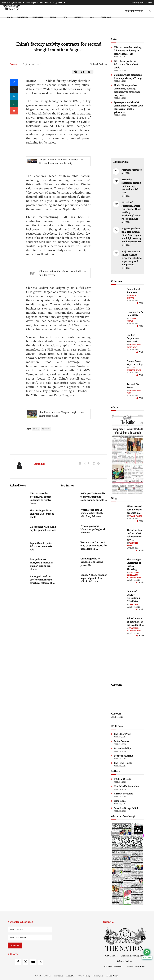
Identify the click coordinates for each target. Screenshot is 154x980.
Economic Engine (123, 756)
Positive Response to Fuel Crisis (133, 338)
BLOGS (92, 17)
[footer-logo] (125, 939)
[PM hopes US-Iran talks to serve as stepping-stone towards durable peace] (69, 498)
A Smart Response (123, 794)
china (36, 429)
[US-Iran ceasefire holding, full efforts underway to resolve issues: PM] (19, 498)
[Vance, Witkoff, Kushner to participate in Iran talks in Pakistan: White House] (69, 580)
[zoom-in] (89, 72)
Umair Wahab (136, 516)
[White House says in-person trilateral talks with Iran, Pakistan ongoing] (69, 515)
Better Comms (121, 741)
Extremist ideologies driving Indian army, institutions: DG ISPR (131, 186)
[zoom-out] (76, 72)
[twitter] (14, 90)
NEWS (65, 17)
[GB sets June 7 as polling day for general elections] (19, 532)
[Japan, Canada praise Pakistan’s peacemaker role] (19, 548)
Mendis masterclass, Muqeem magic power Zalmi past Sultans (62, 414)
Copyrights (98, 976)
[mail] (14, 111)
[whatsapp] (14, 104)
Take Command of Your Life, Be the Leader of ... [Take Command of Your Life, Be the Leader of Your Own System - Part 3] (135, 622)
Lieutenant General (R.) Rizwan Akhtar (134, 575)
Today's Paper (23, 17)
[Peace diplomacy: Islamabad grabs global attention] (69, 531)
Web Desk (134, 605)
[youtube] (33, 962)
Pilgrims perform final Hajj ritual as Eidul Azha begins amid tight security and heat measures (131, 235)
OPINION (53, 17)
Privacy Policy (84, 976)
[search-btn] (151, 11)
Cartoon (116, 714)
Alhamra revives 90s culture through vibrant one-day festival (62, 273)
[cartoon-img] (128, 700)
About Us (71, 976)
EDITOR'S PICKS (38, 17)
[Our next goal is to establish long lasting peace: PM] (69, 563)
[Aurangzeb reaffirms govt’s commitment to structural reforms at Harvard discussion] (19, 581)
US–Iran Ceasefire (123, 779)
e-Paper (10, 17)
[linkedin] (14, 97)
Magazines (58, 3)
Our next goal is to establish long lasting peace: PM (92, 562)
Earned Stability (122, 749)
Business (103, 64)
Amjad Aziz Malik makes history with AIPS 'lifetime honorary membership (61, 161)
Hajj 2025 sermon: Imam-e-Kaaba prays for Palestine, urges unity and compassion (132, 258)
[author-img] (118, 294)
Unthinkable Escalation (126, 786)
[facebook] (125, 173)
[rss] (41, 962)
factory (46, 429)
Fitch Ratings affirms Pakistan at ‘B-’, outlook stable (42, 514)
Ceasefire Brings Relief (126, 808)
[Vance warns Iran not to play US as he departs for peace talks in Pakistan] (69, 547)
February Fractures (132, 170)
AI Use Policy (106, 17)
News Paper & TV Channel (37, 3)
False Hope (120, 801)
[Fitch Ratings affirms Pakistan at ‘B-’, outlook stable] (19, 515)
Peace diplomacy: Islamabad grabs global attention (93, 529)
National (94, 64)
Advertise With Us (43, 976)
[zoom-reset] (83, 72)
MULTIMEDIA (79, 17)
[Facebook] (14, 82)
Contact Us (59, 976)
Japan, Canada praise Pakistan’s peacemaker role (42, 546)
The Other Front (122, 734)
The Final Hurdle (123, 763)
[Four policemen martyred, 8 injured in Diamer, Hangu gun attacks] (19, 564)
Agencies (14, 64)
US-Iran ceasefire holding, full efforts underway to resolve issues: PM (128, 51)
